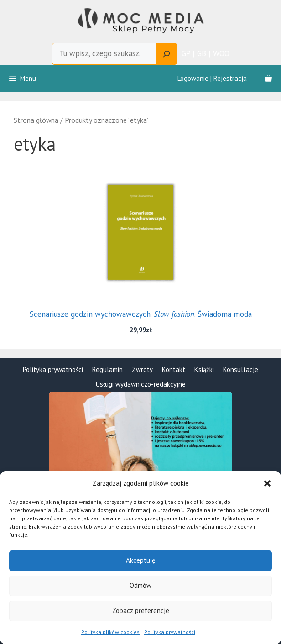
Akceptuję (141, 560)
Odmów (140, 585)
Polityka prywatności (170, 632)
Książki (204, 369)
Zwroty (142, 369)
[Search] (167, 54)
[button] (267, 483)
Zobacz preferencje (141, 610)
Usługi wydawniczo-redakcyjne (141, 384)
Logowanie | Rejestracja (212, 78)
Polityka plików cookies (110, 632)
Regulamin (107, 369)
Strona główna (36, 120)
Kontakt (174, 369)
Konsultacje (241, 369)
